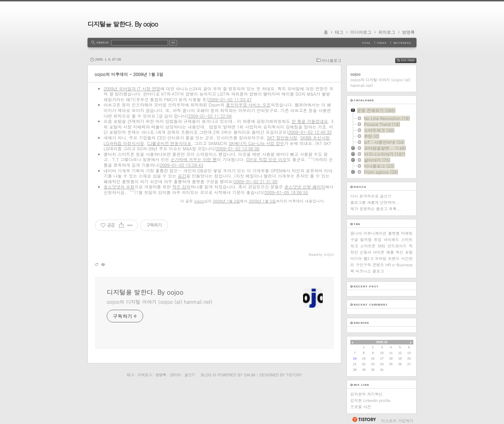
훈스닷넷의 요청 (119, 187)
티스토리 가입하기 (397, 421)
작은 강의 (181, 187)
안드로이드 (397, 246)
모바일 (381, 258)
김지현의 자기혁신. (367, 394)
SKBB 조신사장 (315, 138)
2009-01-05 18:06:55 (286, 192)
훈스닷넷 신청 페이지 (305, 187)
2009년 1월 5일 (262, 201)
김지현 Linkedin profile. (371, 400)
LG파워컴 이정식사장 (124, 143)
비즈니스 (363, 271)
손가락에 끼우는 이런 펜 (194, 159)
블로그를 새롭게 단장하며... (375, 202)
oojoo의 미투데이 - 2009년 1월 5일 (129, 74)
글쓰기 (189, 375)
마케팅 (407, 233)
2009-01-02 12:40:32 (310, 132)
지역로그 (145, 375)
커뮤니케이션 (375, 233)
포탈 (409, 252)
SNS (381, 246)
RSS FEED (411, 60)
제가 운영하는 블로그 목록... (376, 209)
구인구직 (363, 265)
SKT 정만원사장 (282, 138)
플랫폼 (394, 233)
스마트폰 (368, 246)
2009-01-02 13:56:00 (238, 148)
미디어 (356, 258)
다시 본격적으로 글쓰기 (371, 196)
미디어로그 (361, 32)
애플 (390, 252)
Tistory (294, 375)
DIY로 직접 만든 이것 (267, 159)
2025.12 (382, 342)
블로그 (378, 271)
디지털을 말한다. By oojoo (123, 24)
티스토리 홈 (364, 419)
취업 (378, 240)
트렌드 (394, 258)
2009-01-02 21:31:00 (256, 181)
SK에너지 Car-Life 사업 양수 (256, 143)
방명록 (408, 32)
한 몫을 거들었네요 (310, 121)
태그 (339, 32)
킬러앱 (366, 240)
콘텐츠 (378, 265)
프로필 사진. (361, 407)
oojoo (199, 201)
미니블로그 (332, 60)
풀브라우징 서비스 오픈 (248, 105)
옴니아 (356, 233)
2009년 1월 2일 (226, 201)
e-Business (402, 265)
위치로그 (387, 32)
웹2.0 (369, 258)
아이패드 (391, 240)
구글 (354, 240)
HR (388, 265)
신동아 (366, 252)
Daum (250, 375)
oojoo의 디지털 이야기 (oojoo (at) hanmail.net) (159, 302)
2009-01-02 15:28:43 (182, 165)
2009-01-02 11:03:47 (230, 99)
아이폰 (379, 252)
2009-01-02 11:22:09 (210, 116)
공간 (182, 176)
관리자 (175, 375)
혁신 (399, 252)
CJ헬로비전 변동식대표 (169, 143)
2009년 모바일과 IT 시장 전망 (132, 88)
